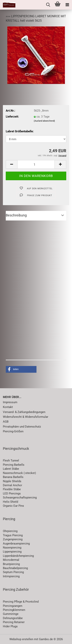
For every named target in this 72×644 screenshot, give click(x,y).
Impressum (10, 402)
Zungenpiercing (13, 539)
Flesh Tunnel (11, 461)
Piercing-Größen (13, 431)
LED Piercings (12, 493)
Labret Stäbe (11, 469)
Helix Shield (10, 502)
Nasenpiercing (12, 548)
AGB (6, 422)
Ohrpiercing (10, 531)
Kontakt (8, 407)
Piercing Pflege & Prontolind (21, 602)
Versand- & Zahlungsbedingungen (24, 412)
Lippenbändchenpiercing (18, 556)
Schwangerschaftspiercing (20, 498)
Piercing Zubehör (16, 589)
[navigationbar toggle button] (67, 5)
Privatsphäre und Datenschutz (22, 427)
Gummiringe (11, 614)
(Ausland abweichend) (44, 121)
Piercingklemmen (14, 610)
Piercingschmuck (16, 449)
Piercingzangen (13, 606)
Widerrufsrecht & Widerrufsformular (26, 417)
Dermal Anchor (12, 485)
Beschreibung (16, 215)
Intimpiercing (11, 576)
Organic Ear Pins (13, 506)
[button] (12, 164)
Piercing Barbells (14, 465)
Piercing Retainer (14, 622)
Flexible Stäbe (12, 489)
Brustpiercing (11, 564)
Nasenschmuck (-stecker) (19, 473)
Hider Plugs (10, 626)
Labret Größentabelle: (20, 131)
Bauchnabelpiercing (15, 568)
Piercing (9, 519)
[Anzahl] (36, 164)
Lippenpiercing (12, 552)
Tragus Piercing (13, 535)
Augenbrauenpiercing (16, 544)
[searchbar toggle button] (48, 5)
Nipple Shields (12, 481)
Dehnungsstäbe (13, 618)
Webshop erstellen (21, 639)
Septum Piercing (13, 572)
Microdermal (11, 560)
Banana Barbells (13, 477)
